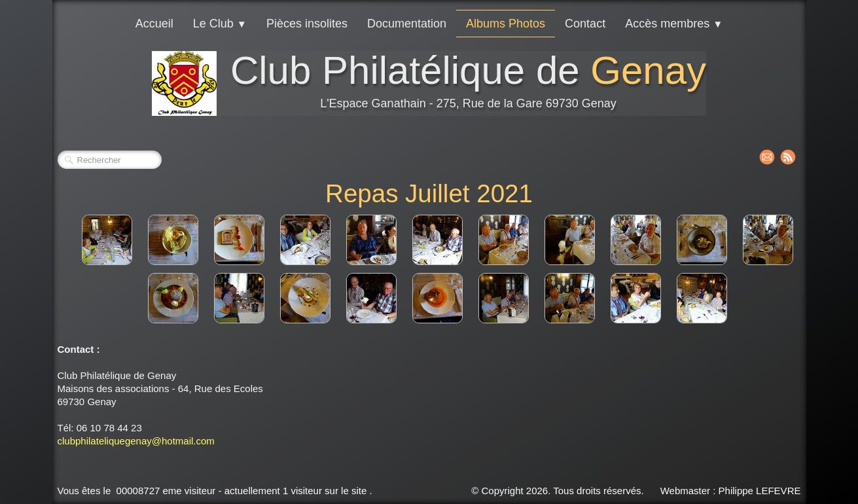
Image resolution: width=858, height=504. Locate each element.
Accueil (154, 24)
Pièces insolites (307, 24)
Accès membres (674, 24)
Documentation (407, 24)
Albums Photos (506, 24)
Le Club (220, 24)
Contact (585, 24)
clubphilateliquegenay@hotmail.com (136, 441)
